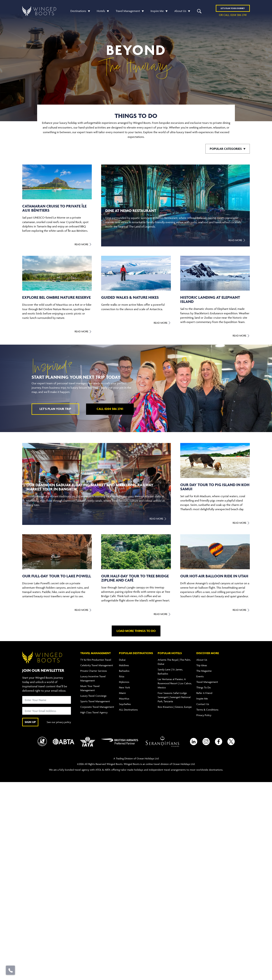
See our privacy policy (59, 722)
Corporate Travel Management (97, 707)
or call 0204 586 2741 (233, 15)
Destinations (78, 11)
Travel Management (128, 11)
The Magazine (204, 671)
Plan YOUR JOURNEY (233, 8)
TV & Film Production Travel (96, 660)
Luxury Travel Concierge (93, 696)
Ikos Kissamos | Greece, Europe (175, 707)
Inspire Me (157, 11)
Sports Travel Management (95, 701)
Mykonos (124, 682)
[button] (88, 11)
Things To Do (204, 687)
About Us (180, 11)
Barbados (124, 671)
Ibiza (122, 676)
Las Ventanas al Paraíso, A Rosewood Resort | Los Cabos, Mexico (175, 683)
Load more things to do (136, 631)
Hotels (101, 11)
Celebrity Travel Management (97, 665)
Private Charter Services (94, 671)
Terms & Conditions (207, 710)
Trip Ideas (202, 665)
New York (124, 687)
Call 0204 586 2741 (110, 409)
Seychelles (125, 704)
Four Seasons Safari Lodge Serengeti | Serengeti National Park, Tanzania (174, 697)
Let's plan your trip (55, 409)
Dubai (122, 660)
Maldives (124, 665)
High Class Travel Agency (94, 712)
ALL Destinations (128, 710)
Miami (122, 693)
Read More (83, 244)
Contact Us (203, 704)
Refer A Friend (204, 693)
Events (200, 676)
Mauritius (124, 699)
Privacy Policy (204, 715)
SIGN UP (30, 722)
